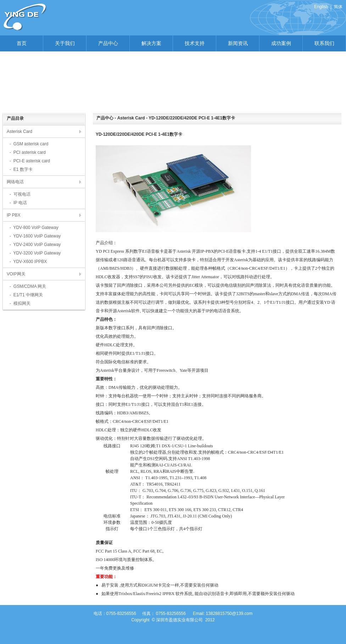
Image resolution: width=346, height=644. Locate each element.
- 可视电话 (20, 194)
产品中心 (108, 43)
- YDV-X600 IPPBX (28, 262)
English (321, 7)
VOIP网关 (16, 274)
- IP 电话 (18, 203)
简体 (338, 7)
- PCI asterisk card (28, 152)
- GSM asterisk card (29, 144)
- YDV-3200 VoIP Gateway (35, 253)
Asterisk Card (19, 131)
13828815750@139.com (229, 614)
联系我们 (324, 43)
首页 (22, 43)
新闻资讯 (238, 43)
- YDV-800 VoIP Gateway (34, 228)
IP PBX (13, 215)
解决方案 (151, 43)
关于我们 (65, 43)
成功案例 (281, 43)
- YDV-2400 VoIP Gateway (35, 245)
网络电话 (15, 182)
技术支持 (195, 43)
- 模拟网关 (20, 303)
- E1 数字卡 (21, 169)
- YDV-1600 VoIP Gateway (35, 236)
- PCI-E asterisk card (30, 161)
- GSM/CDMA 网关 (28, 286)
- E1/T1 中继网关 (26, 295)
